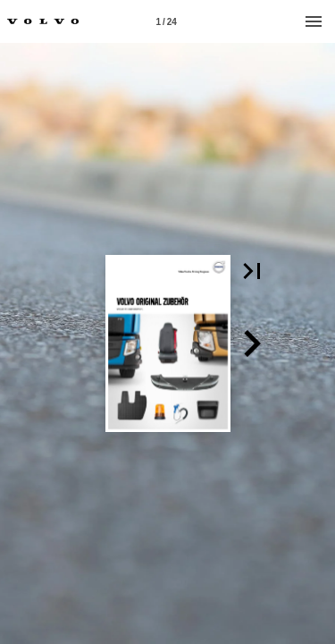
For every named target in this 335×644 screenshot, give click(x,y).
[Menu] (314, 21)
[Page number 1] (166, 21)
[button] (252, 271)
